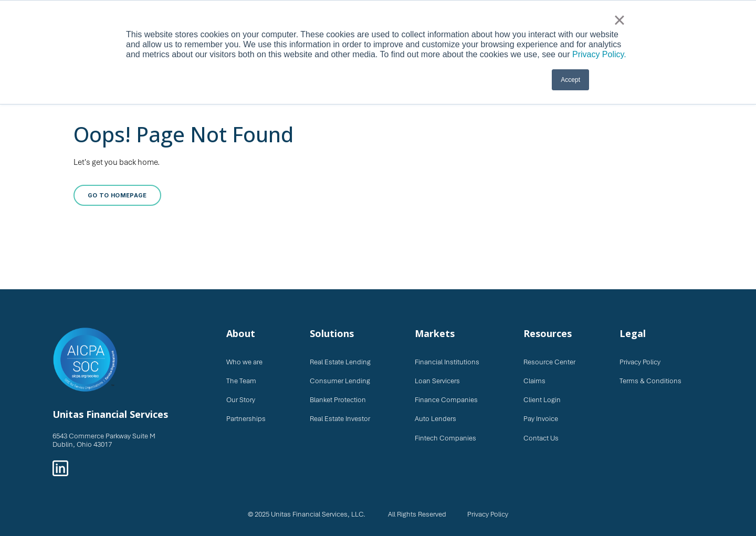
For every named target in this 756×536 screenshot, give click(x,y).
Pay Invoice (541, 419)
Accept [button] (570, 80)
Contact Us (541, 438)
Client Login (542, 400)
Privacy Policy (640, 362)
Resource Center (549, 362)
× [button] (619, 20)
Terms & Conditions (650, 381)
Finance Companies (446, 400)
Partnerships (246, 419)
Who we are (244, 362)
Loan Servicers (437, 381)
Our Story (241, 400)
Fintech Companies (445, 438)
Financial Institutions (447, 362)
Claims (534, 381)
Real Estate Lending (340, 362)
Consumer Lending (340, 381)
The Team (241, 381)
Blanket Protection (338, 400)
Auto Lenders (435, 419)
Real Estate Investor (340, 419)
